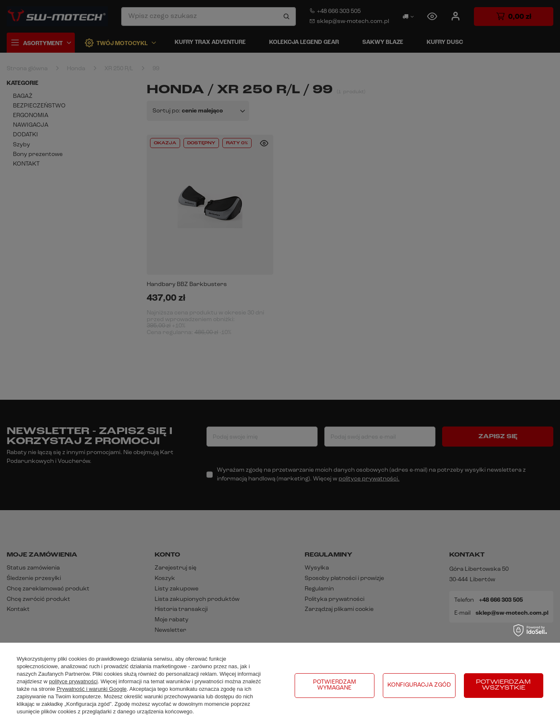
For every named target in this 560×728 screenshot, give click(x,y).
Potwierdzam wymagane (335, 685)
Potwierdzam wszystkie (503, 685)
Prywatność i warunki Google (92, 689)
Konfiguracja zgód (419, 685)
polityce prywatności (73, 681)
